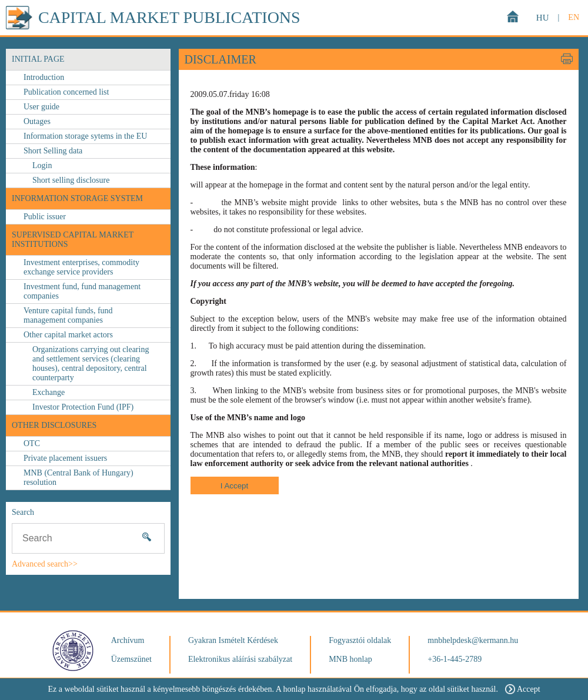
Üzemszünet (131, 659)
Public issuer (45, 217)
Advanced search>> (45, 564)
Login (42, 165)
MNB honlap (350, 659)
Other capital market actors (68, 335)
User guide (41, 107)
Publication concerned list (66, 92)
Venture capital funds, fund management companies (68, 315)
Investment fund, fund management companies (82, 291)
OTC (32, 443)
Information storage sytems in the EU (85, 136)
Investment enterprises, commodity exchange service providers (81, 267)
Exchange (49, 392)
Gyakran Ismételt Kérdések (233, 640)
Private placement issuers (65, 458)
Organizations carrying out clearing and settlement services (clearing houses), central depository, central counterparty (91, 364)
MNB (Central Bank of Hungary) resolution (78, 478)
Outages (37, 121)
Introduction (44, 77)
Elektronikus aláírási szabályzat (240, 659)
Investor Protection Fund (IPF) (83, 407)
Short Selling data (53, 151)
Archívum (128, 640)
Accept (523, 689)
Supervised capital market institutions (73, 240)
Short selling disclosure (71, 180)
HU (543, 18)
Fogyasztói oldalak (360, 640)
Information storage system (77, 198)
